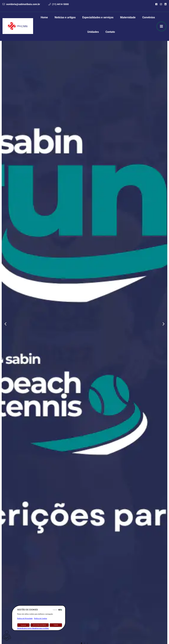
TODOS (56, 625)
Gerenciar (24, 625)
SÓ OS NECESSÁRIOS (40, 625)
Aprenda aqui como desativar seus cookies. (33, 628)
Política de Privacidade (25, 618)
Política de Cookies (40, 618)
